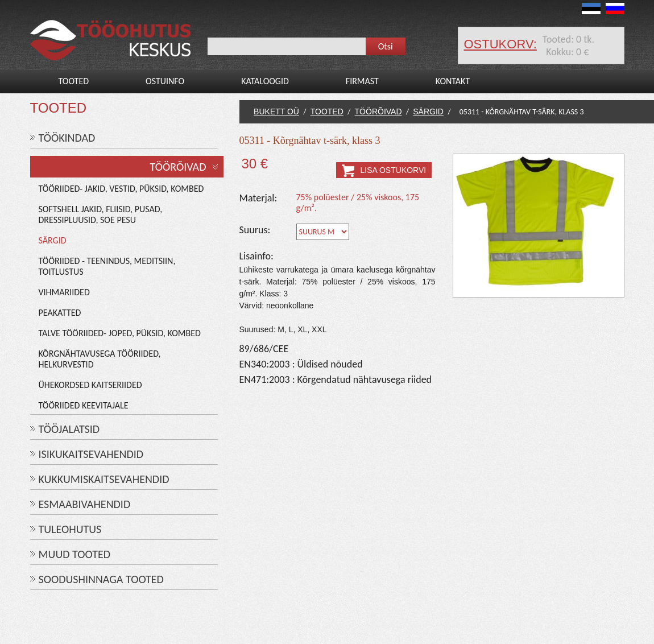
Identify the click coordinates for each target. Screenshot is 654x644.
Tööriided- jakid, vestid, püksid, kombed (121, 189)
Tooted (74, 81)
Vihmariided (64, 292)
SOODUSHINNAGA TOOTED (101, 579)
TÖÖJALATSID (69, 429)
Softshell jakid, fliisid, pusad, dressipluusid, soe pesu (101, 214)
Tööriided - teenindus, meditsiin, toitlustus (107, 266)
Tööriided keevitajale (84, 405)
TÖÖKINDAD (67, 138)
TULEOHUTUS (70, 529)
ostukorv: (500, 44)
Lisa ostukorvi (394, 170)
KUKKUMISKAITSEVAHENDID (104, 479)
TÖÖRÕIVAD (178, 167)
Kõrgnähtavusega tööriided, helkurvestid (100, 359)
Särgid (53, 240)
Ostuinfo (165, 81)
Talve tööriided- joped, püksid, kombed (120, 333)
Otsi (386, 46)
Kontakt (453, 81)
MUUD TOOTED (75, 554)
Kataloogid (265, 81)
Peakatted (60, 313)
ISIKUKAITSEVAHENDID (91, 454)
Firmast (362, 81)
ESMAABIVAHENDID (85, 504)
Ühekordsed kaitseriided (90, 385)
